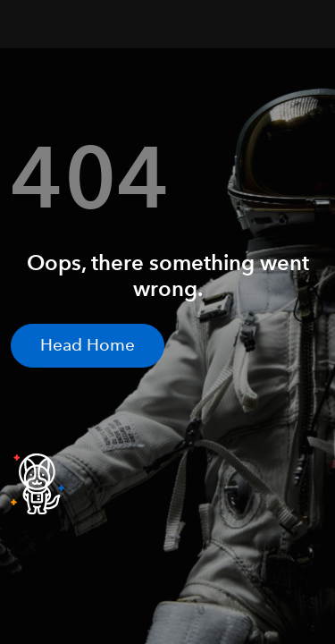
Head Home (88, 345)
